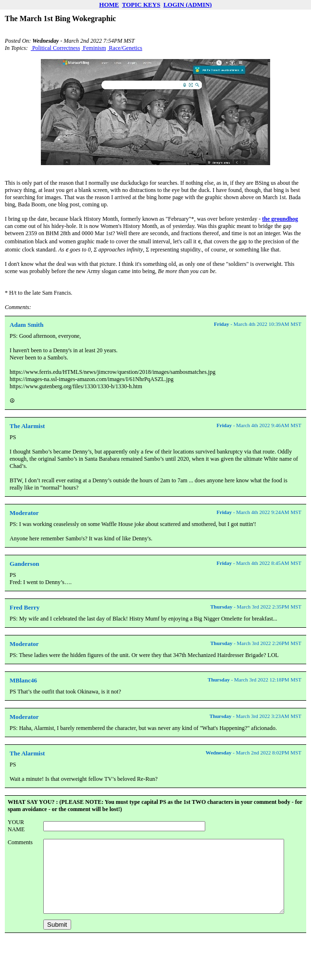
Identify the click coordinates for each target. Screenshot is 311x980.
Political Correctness (56, 48)
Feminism (94, 48)
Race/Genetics (125, 48)
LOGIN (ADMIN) (188, 5)
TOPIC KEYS (141, 5)
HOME (109, 5)
